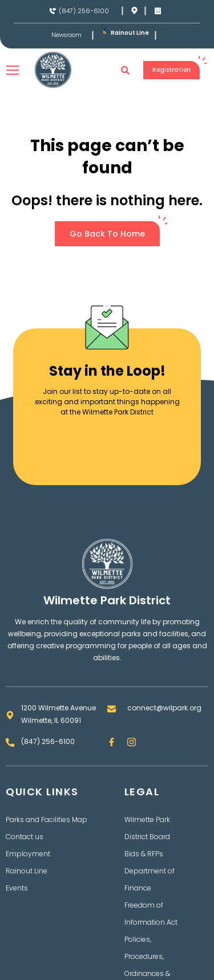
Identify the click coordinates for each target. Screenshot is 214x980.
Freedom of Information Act (151, 914)
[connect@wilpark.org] (112, 709)
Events (17, 888)
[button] (126, 70)
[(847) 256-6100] (53, 11)
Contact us (25, 837)
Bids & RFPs (144, 854)
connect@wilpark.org (164, 708)
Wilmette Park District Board (147, 828)
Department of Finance (150, 879)
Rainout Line (130, 33)
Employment (28, 854)
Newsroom (66, 35)
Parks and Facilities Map (47, 820)
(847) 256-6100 (84, 11)
